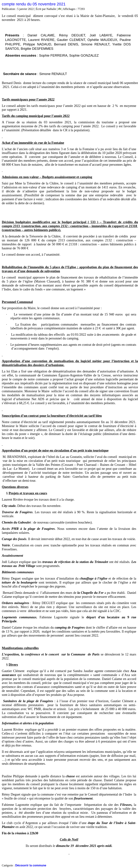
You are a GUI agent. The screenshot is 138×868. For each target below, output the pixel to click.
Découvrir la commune (31, 865)
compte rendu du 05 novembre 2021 (34, 4)
